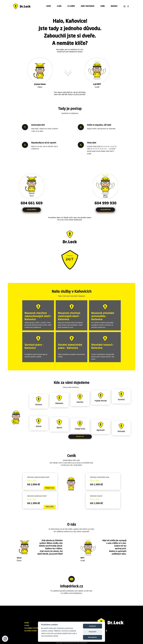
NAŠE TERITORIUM (88, 6)
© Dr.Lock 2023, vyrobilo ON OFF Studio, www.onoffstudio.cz (75, 643)
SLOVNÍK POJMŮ (31, 631)
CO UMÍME (71, 6)
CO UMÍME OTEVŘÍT (32, 628)
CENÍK (103, 6)
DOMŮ (49, 6)
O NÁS (59, 6)
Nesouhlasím (92, 637)
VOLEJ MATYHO (111, 210)
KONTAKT (114, 6)
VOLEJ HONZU (26, 210)
